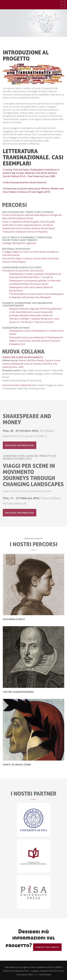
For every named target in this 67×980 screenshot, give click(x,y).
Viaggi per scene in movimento (21, 357)
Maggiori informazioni (20, 447)
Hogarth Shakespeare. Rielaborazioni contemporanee (26, 304)
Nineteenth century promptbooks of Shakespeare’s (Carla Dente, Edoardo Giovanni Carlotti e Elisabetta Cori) (34, 341)
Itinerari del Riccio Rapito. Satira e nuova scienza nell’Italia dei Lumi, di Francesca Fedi (30, 364)
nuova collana (22, 352)
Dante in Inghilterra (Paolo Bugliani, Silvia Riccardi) (27, 222)
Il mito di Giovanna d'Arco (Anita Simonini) (24, 182)
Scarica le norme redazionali (15, 385)
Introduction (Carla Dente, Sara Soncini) (21, 271)
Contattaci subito (47, 947)
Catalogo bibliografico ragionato (18, 243)
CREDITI (59, 969)
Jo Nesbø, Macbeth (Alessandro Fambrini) (29, 315)
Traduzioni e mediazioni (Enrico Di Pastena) (23, 232)
